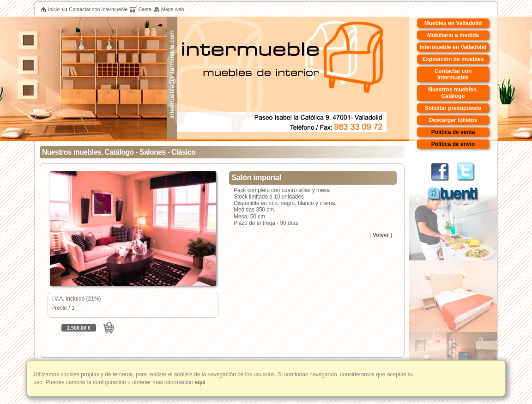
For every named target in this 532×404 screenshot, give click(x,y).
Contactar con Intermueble (95, 9)
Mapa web (169, 9)
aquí (199, 382)
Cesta (140, 9)
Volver (381, 235)
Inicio (50, 9)
